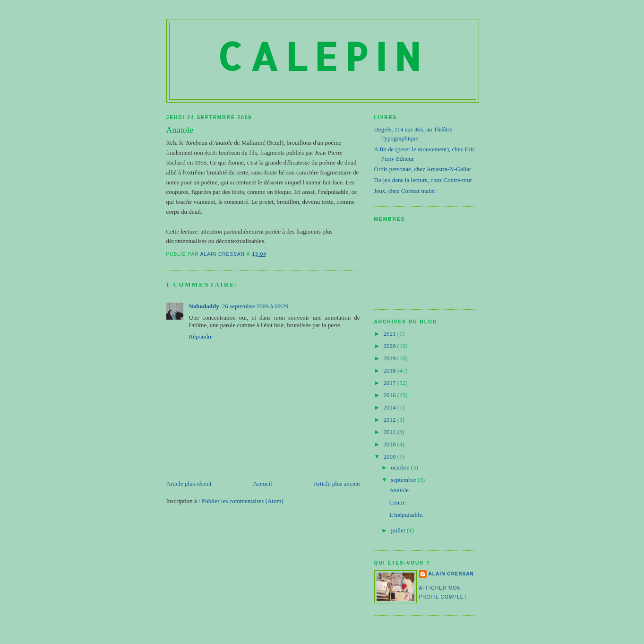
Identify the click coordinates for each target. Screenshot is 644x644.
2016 (391, 395)
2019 (391, 358)
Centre (398, 502)
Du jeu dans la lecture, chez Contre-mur (423, 180)
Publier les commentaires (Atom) (243, 501)
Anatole (399, 490)
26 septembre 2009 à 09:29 (255, 306)
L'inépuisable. (407, 515)
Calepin (323, 56)
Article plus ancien (336, 483)
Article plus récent (189, 483)
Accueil (262, 483)
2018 (391, 370)
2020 (391, 346)
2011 (391, 432)
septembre (404, 480)
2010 (391, 444)
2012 (391, 420)
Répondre (201, 336)
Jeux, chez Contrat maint (405, 191)
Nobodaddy (204, 306)
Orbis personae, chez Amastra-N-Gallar (423, 169)
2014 (391, 407)
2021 (391, 334)
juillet (399, 530)
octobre (401, 467)
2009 (391, 457)
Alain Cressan (451, 574)
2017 (391, 383)
